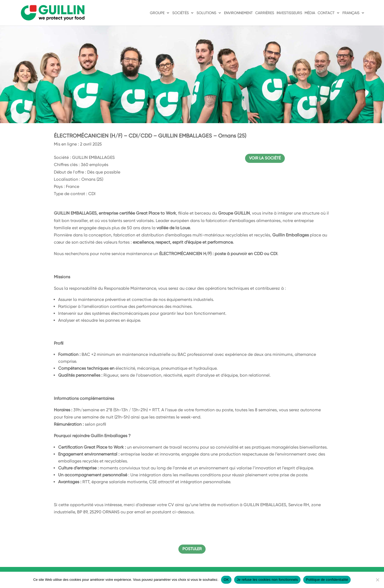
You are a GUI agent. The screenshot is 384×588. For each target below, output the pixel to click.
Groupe (157, 13)
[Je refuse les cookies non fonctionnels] (377, 580)
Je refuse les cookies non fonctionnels (267, 580)
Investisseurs (289, 13)
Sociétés (181, 13)
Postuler (192, 549)
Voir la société (265, 158)
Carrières (265, 13)
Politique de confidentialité (327, 580)
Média (310, 13)
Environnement (238, 13)
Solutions (206, 13)
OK (226, 580)
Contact (326, 13)
